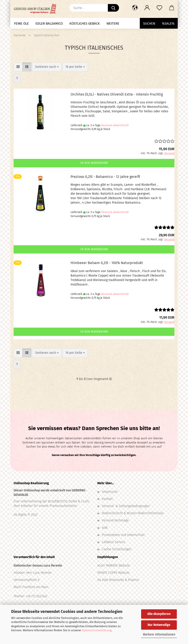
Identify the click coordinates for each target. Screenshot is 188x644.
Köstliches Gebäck (85, 23)
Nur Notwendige (159, 625)
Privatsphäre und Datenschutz (123, 535)
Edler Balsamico (49, 23)
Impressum (110, 492)
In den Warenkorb (94, 163)
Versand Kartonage (115, 520)
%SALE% (168, 23)
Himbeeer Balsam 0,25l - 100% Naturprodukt (107, 263)
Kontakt (107, 499)
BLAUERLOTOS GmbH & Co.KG (68, 501)
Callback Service (114, 542)
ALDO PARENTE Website (114, 566)
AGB (105, 528)
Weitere (113, 23)
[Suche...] (113, 8)
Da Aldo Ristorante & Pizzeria (118, 580)
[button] (135, 8)
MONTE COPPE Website (113, 573)
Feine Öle (21, 23)
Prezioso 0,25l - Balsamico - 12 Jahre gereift (105, 177)
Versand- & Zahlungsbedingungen (126, 506)
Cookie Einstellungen (117, 549)
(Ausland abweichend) (115, 125)
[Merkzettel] (159, 8)
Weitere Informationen (159, 634)
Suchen (149, 23)
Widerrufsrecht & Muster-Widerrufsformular (133, 513)
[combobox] (47, 67)
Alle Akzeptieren (159, 614)
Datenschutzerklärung (97, 630)
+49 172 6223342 (37, 596)
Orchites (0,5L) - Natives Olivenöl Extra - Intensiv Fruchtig (117, 94)
